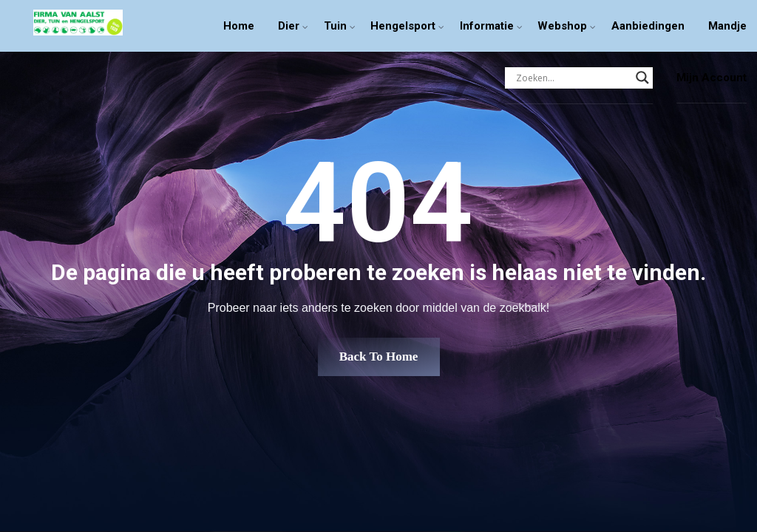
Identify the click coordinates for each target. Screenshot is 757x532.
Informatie (487, 26)
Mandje (727, 26)
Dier (289, 26)
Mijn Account (712, 78)
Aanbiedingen (648, 26)
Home (239, 26)
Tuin (335, 26)
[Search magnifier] (642, 78)
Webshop (562, 26)
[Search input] (572, 78)
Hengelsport (403, 26)
